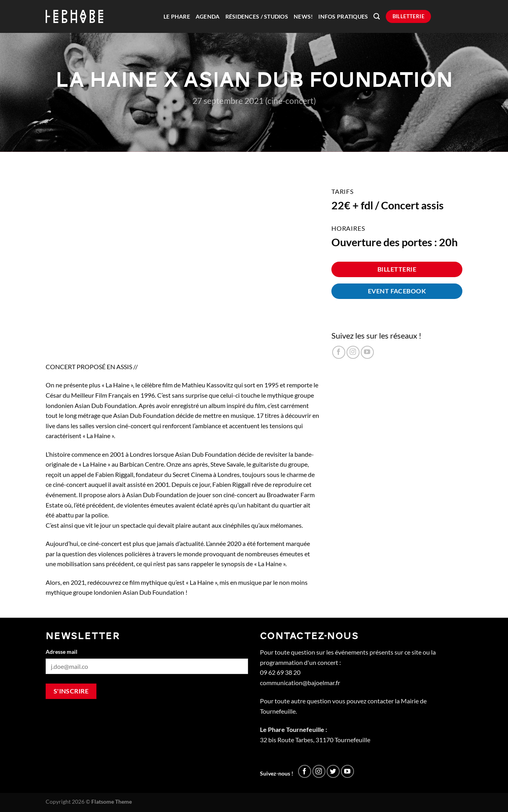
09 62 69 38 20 (280, 672)
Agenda (208, 17)
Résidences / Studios (257, 17)
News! (303, 17)
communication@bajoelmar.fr (300, 683)
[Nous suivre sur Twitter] (333, 771)
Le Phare (177, 17)
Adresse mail (62, 652)
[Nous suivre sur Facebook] (339, 352)
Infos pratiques (343, 17)
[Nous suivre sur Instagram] (353, 352)
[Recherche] (377, 16)
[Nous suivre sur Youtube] (367, 352)
